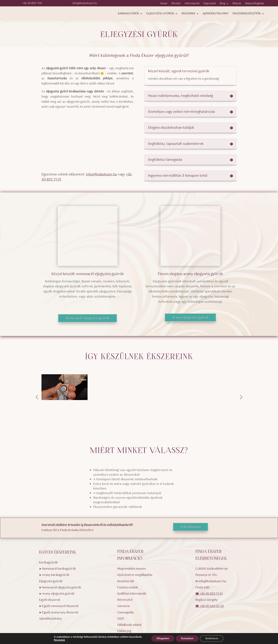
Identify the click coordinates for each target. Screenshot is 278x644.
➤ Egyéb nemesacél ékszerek (59, 586)
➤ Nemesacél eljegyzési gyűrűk (60, 567)
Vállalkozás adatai (129, 605)
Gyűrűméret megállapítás (135, 555)
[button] (241, 387)
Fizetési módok (128, 567)
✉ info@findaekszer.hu (211, 561)
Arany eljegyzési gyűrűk (190, 318)
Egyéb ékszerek (50, 580)
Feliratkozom (191, 507)
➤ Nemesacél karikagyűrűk (57, 549)
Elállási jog (124, 611)
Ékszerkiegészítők (247, 14)
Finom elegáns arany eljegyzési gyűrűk (190, 274)
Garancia (123, 586)
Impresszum (126, 624)
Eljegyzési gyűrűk (160, 14)
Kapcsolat (210, 4)
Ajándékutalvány (216, 14)
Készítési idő (126, 561)
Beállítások (212, 638)
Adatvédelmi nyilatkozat (134, 617)
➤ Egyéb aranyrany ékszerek (59, 592)
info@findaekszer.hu (102, 175)
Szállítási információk (132, 574)
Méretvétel (125, 580)
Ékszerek (188, 14)
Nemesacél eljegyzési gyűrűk (87, 318)
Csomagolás (125, 592)
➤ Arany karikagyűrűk (54, 555)
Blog (222, 4)
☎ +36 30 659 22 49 (210, 586)
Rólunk (237, 4)
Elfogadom (163, 638)
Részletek (59, 640)
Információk (192, 4)
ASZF (121, 599)
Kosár (164, 4)
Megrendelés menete (132, 549)
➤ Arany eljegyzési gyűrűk (57, 574)
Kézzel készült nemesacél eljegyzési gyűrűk (88, 274)
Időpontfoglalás (255, 4)
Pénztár (176, 4)
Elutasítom (187, 638)
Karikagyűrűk (128, 14)
